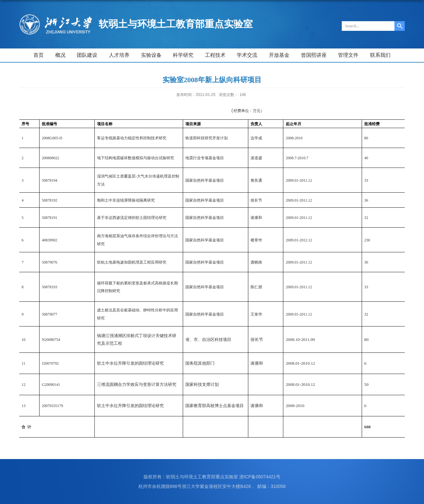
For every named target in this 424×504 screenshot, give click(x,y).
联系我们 (380, 55)
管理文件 (348, 55)
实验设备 (151, 55)
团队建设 (87, 55)
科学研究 (183, 55)
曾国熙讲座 (314, 55)
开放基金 (279, 55)
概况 (60, 55)
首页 (39, 55)
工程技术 (215, 55)
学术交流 (247, 55)
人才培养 (119, 55)
